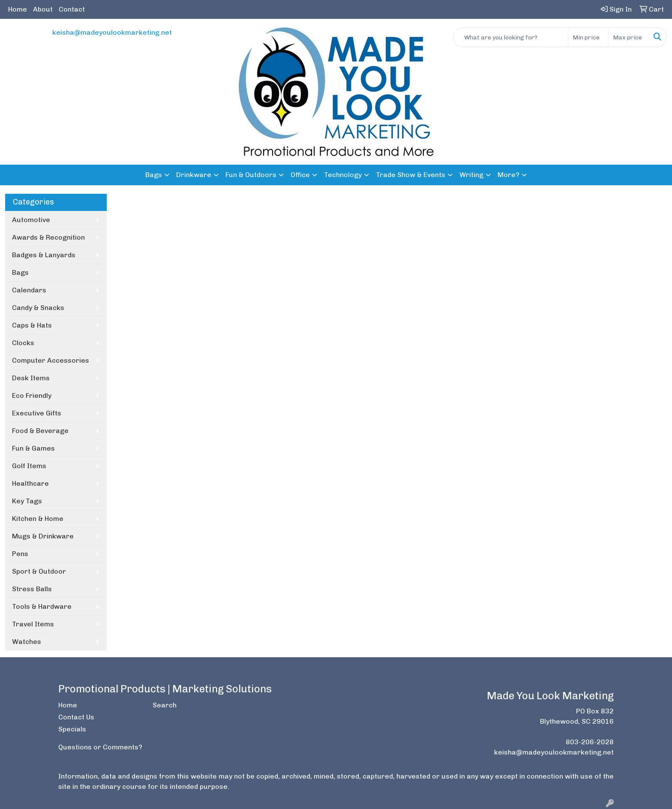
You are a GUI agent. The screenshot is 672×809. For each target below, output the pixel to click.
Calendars (29, 290)
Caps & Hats (32, 325)
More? (508, 175)
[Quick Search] (511, 37)
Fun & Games (33, 448)
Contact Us (76, 717)
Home (18, 9)
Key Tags (27, 501)
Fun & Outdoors (251, 175)
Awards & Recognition (48, 237)
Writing (471, 175)
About (43, 9)
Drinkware (194, 175)
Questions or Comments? (100, 747)
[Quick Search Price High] (628, 37)
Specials (72, 729)
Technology (343, 175)
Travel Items (33, 624)
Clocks (23, 343)
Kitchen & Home (38, 519)
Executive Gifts (37, 413)
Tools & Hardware (42, 606)
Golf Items (29, 466)
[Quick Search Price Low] (588, 37)
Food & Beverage (40, 431)
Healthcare (30, 483)
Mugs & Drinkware (43, 536)
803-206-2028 (590, 742)
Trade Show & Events (411, 175)
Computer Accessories (51, 360)
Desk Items (31, 378)
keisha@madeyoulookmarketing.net (112, 32)
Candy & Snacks (38, 308)
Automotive (31, 220)
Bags (154, 175)
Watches (27, 642)
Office (300, 175)
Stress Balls (32, 589)
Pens (20, 554)
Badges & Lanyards (44, 255)
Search (165, 705)
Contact (72, 9)
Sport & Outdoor (39, 571)
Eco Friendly (32, 395)
